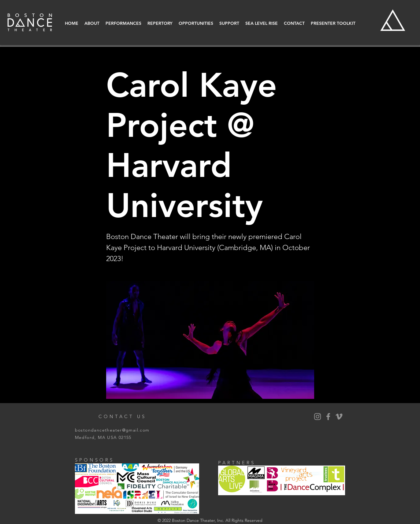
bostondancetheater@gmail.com (112, 430)
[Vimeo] (339, 417)
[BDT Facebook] (328, 417)
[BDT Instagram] (318, 417)
